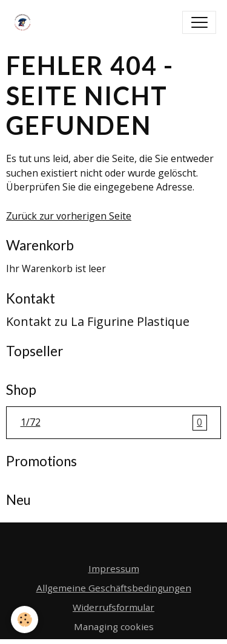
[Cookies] (25, 620)
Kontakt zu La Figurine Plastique (98, 321)
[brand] (25, 22)
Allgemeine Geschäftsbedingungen (114, 588)
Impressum (114, 568)
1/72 (114, 423)
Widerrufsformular (113, 607)
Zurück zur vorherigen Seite (69, 216)
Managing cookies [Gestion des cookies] (114, 626)
